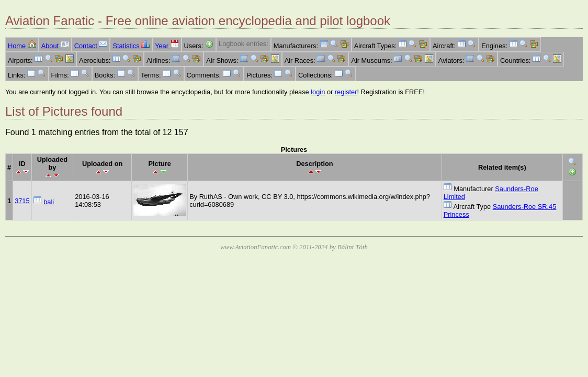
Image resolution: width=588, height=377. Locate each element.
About (55, 46)
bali (49, 202)
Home (22, 46)
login (318, 92)
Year (167, 46)
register (346, 92)
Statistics (131, 46)
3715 (22, 201)
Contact (91, 46)
